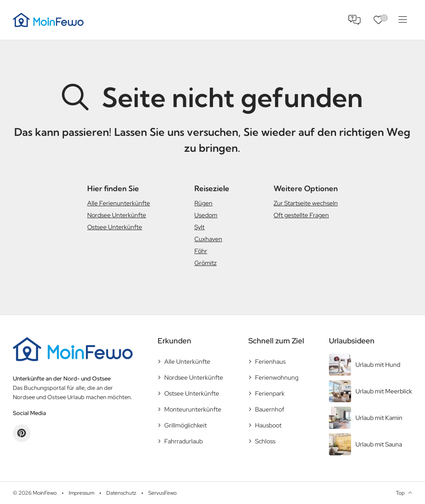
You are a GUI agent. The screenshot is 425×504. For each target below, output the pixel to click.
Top (400, 493)
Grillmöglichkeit (185, 425)
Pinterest (22, 433)
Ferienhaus (270, 362)
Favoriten (384, 18)
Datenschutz (121, 493)
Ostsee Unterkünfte (115, 227)
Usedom (206, 215)
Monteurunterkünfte (193, 409)
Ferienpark (270, 393)
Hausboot (268, 425)
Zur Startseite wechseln (306, 203)
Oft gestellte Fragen (301, 215)
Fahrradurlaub (184, 441)
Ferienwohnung (277, 377)
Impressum (81, 493)
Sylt (199, 227)
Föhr (201, 251)
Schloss (265, 441)
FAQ (355, 20)
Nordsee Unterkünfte (117, 215)
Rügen (203, 203)
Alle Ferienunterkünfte (119, 203)
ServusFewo (162, 493)
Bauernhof (270, 409)
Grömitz (205, 263)
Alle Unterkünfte (187, 362)
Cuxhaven (208, 239)
